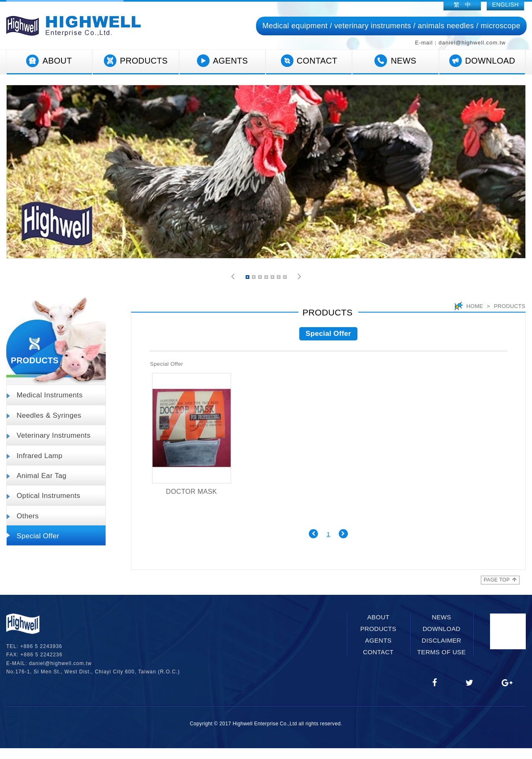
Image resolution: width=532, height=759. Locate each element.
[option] (266, 172)
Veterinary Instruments (54, 435)
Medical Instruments (50, 395)
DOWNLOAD (482, 61)
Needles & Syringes (49, 415)
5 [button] (273, 278)
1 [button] (248, 278)
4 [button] (267, 278)
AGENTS (222, 61)
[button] (233, 277)
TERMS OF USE (442, 652)
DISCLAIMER (442, 640)
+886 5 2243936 (41, 646)
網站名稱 (74, 26)
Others (28, 516)
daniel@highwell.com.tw (60, 663)
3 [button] (261, 278)
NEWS (395, 61)
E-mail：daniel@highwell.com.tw (461, 43)
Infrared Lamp (39, 456)
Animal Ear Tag (42, 476)
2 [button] (254, 278)
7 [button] (286, 278)
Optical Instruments (48, 496)
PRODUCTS (135, 61)
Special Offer (38, 536)
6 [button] (279, 278)
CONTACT (309, 61)
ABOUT (49, 61)
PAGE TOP (500, 580)
